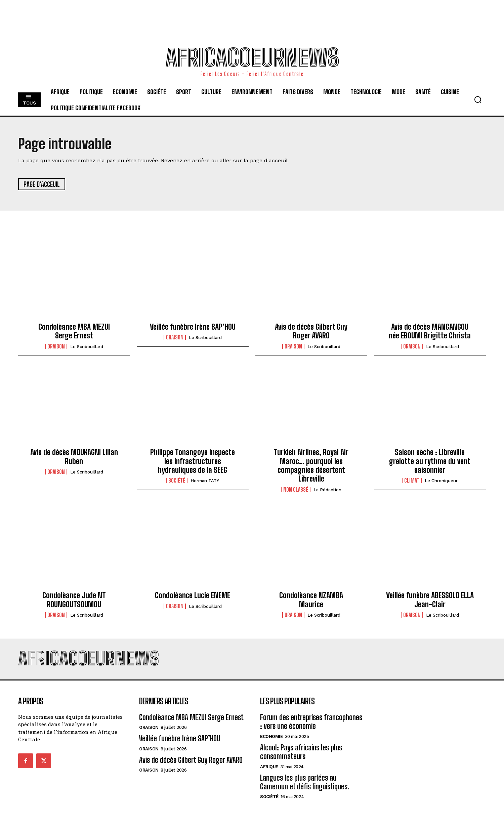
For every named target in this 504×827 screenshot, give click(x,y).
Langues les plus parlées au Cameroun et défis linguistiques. (305, 782)
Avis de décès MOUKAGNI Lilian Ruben (74, 457)
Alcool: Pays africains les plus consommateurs (301, 752)
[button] (478, 99)
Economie (271, 736)
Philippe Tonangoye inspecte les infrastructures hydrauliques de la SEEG (193, 461)
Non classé (296, 490)
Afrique (269, 767)
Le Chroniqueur (441, 481)
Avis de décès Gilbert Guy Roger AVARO (311, 331)
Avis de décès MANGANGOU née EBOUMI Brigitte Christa (430, 331)
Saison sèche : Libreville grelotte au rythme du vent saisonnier (430, 461)
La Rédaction (327, 490)
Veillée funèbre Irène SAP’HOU (193, 327)
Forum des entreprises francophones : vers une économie (311, 722)
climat (412, 481)
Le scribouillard (87, 347)
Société (177, 481)
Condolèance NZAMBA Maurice (311, 600)
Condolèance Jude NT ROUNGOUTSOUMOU (74, 600)
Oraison (56, 346)
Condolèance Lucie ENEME (193, 595)
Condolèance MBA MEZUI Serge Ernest (74, 331)
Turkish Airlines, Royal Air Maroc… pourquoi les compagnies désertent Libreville (311, 465)
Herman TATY (205, 481)
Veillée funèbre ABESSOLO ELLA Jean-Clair (430, 600)
